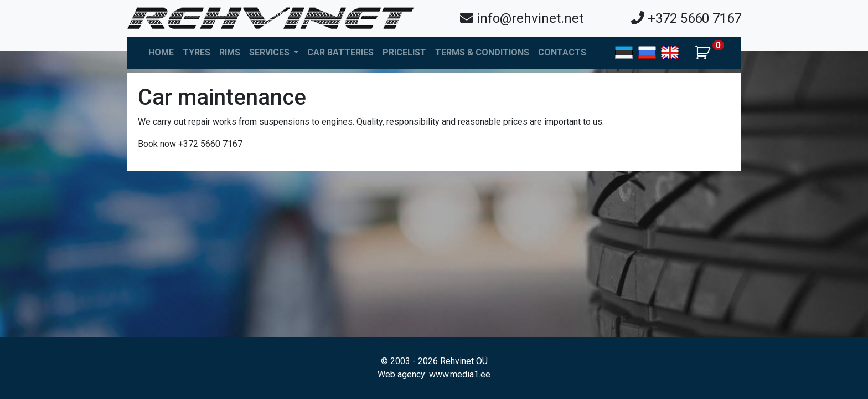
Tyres (197, 52)
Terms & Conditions (482, 52)
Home (161, 52)
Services (270, 52)
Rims (230, 52)
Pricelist (404, 52)
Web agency (401, 374)
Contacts (562, 52)
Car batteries (340, 52)
